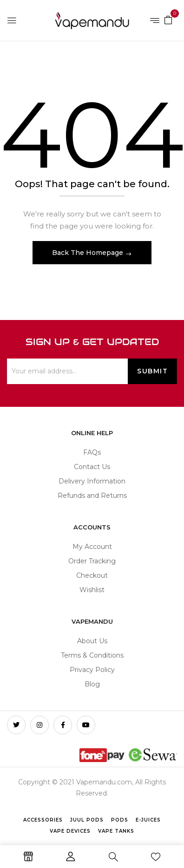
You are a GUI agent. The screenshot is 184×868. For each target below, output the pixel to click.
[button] (168, 20)
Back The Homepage (89, 253)
